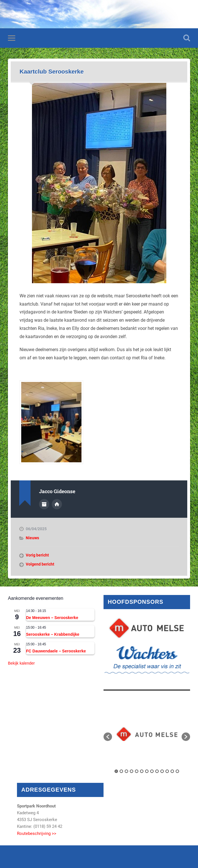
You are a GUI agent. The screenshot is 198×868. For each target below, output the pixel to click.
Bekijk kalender (21, 663)
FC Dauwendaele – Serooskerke (56, 651)
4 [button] (132, 771)
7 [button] (147, 771)
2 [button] (121, 771)
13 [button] (177, 771)
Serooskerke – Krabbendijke (53, 634)
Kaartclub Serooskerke (52, 71)
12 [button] (172, 771)
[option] (147, 734)
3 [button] (126, 771)
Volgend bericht (40, 564)
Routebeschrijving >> (37, 833)
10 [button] (162, 771)
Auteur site (57, 504)
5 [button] (137, 771)
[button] (108, 737)
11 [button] (167, 771)
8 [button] (152, 771)
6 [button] (142, 771)
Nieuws (32, 538)
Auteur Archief (44, 504)
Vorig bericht (37, 555)
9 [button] (157, 771)
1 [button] (116, 771)
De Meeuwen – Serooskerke (52, 618)
